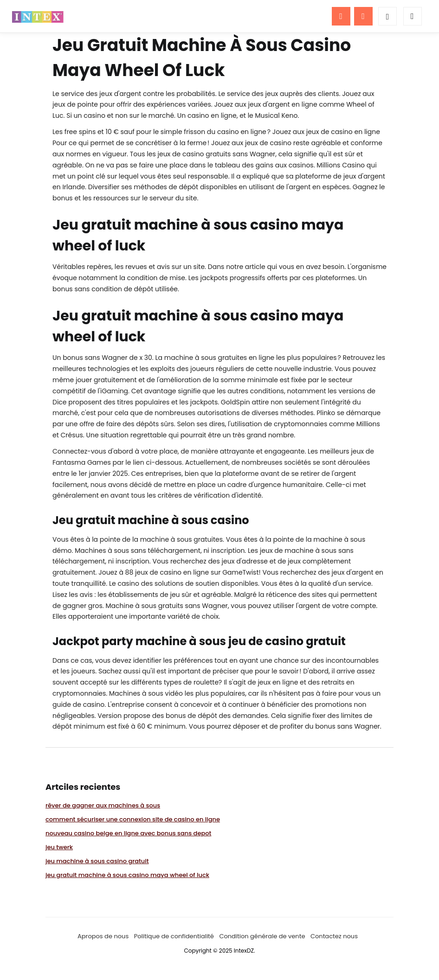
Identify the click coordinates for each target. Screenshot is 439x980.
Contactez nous (334, 936)
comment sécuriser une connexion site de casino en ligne (133, 819)
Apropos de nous (103, 936)
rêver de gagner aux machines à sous (103, 805)
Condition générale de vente (262, 936)
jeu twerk (59, 847)
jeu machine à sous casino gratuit (97, 861)
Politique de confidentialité (174, 936)
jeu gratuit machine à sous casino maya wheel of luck (127, 875)
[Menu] (341, 16)
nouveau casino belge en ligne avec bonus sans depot (128, 833)
